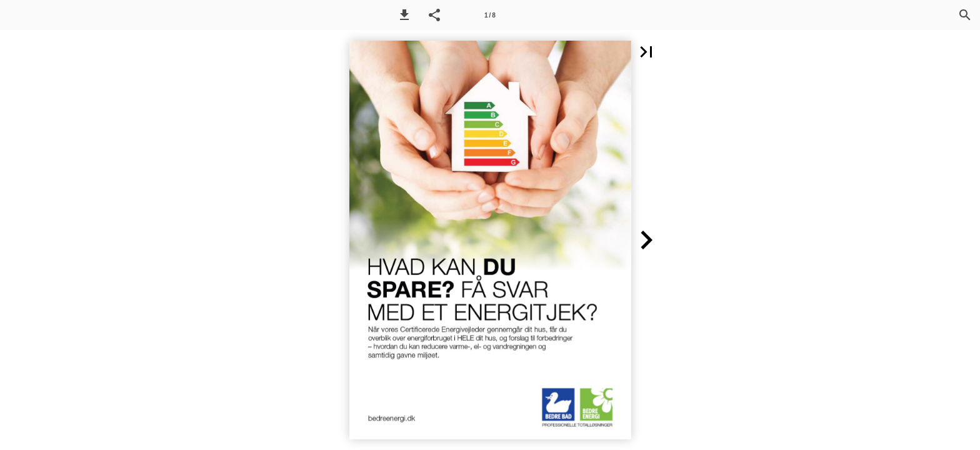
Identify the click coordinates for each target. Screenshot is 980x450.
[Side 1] (490, 15)
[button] (404, 15)
